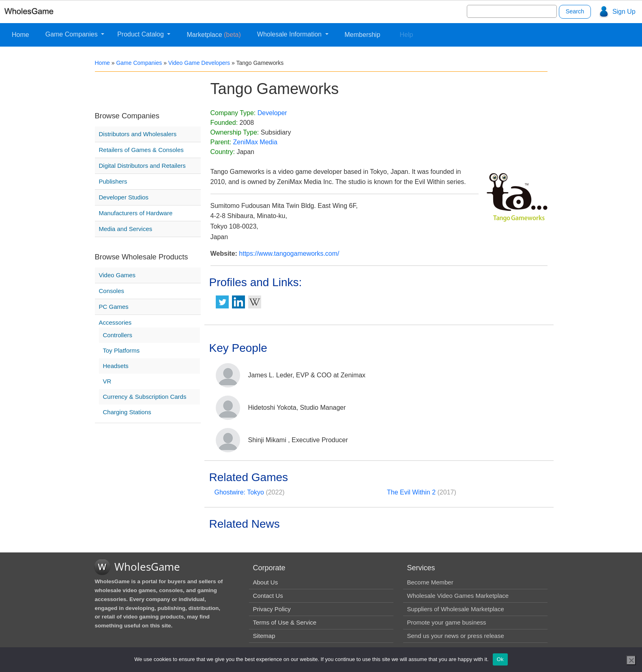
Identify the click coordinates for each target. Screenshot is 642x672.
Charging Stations (127, 412)
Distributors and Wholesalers (138, 134)
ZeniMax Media (255, 142)
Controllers (118, 335)
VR (107, 381)
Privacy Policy (272, 609)
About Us (266, 582)
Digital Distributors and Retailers (142, 166)
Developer (272, 113)
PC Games (114, 307)
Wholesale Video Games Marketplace (458, 596)
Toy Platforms (121, 350)
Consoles (112, 291)
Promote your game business (447, 622)
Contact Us (268, 596)
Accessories (115, 322)
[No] (631, 660)
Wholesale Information (290, 34)
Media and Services (126, 229)
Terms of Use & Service (285, 622)
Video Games (117, 275)
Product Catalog (141, 34)
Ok (500, 659)
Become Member (430, 582)
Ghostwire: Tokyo (239, 492)
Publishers (113, 181)
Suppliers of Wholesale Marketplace (456, 609)
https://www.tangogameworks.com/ (289, 254)
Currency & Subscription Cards (145, 397)
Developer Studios (124, 197)
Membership (363, 35)
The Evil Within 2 (411, 492)
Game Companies (72, 34)
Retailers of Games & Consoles (141, 150)
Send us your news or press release (456, 636)
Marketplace (214, 35)
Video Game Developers (199, 63)
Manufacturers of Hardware (136, 213)
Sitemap (264, 636)
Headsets (116, 366)
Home (20, 35)
